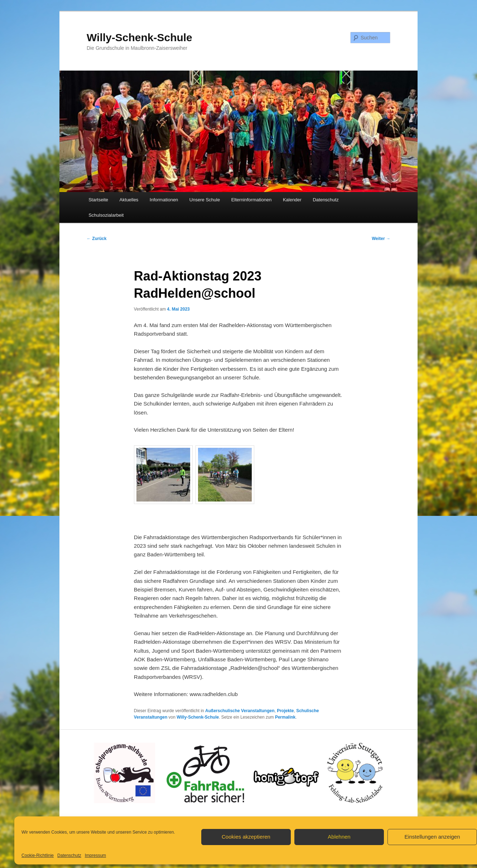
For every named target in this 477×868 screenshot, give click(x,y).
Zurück (97, 239)
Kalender (292, 200)
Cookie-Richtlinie (38, 855)
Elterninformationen (252, 200)
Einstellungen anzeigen (432, 837)
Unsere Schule (205, 200)
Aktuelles (129, 200)
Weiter (381, 239)
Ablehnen (339, 837)
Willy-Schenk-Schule (139, 37)
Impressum (95, 855)
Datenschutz (69, 855)
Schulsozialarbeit (106, 215)
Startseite (98, 200)
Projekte (285, 711)
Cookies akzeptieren (246, 837)
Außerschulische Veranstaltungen (240, 711)
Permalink (285, 717)
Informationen (164, 200)
